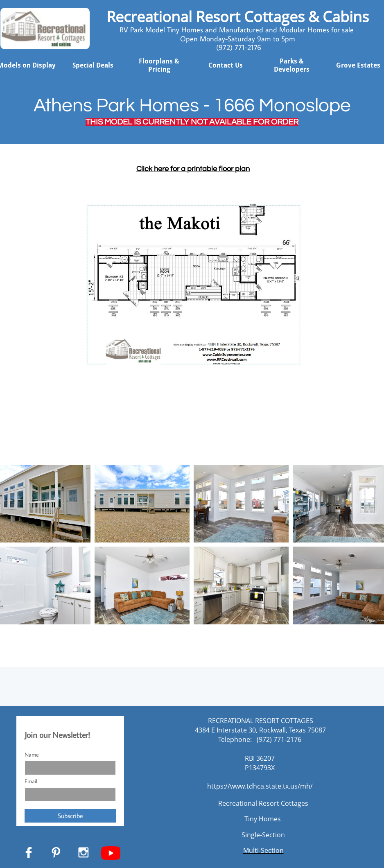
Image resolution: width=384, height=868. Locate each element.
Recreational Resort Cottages (263, 803)
